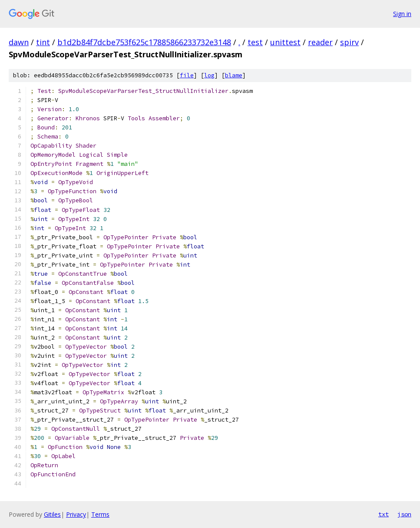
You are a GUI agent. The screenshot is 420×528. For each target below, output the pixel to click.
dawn (19, 42)
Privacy (76, 514)
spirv (349, 42)
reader (320, 42)
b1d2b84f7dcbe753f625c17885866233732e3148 (144, 42)
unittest (285, 42)
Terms (100, 514)
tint (43, 42)
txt (384, 514)
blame (234, 75)
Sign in (402, 14)
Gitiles (52, 514)
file (187, 75)
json (404, 514)
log (209, 75)
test (255, 42)
